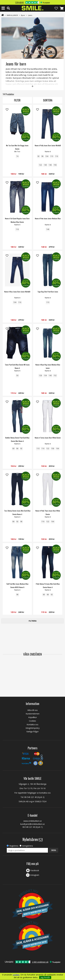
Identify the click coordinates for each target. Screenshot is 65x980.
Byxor (23, 15)
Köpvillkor (33, 717)
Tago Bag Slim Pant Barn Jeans (48, 292)
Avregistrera (27, 846)
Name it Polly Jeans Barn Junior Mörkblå (48, 145)
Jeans (30, 15)
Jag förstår (45, 977)
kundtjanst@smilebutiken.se (32, 824)
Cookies (32, 721)
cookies (16, 975)
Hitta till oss (32, 710)
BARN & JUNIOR (12, 15)
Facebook (35, 870)
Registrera (14, 846)
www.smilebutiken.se (33, 821)
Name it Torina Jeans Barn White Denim (48, 438)
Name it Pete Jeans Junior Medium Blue (48, 218)
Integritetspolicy (33, 728)
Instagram (35, 875)
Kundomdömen (33, 714)
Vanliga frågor (32, 732)
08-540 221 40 (31, 797)
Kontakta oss (32, 724)
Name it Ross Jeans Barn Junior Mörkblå (17, 292)
